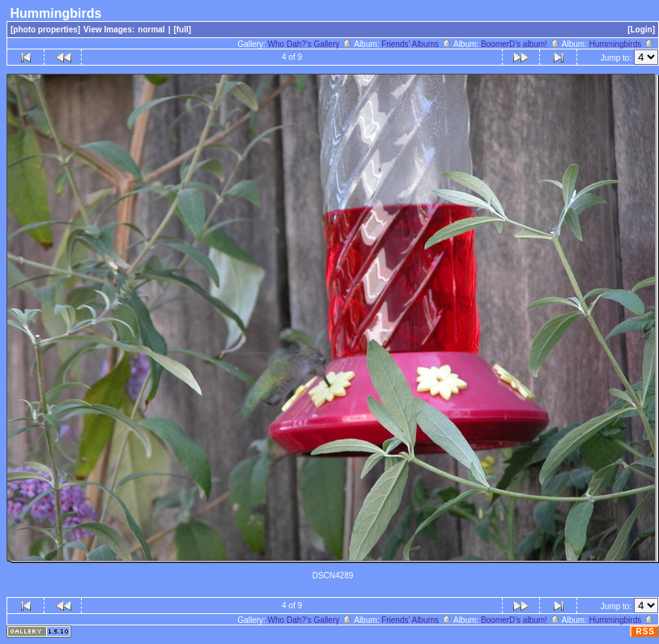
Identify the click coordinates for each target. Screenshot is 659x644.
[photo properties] (45, 30)
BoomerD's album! (521, 44)
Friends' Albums (417, 44)
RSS (645, 631)
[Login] (641, 30)
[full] (182, 30)
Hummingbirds (622, 44)
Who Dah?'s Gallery (310, 44)
